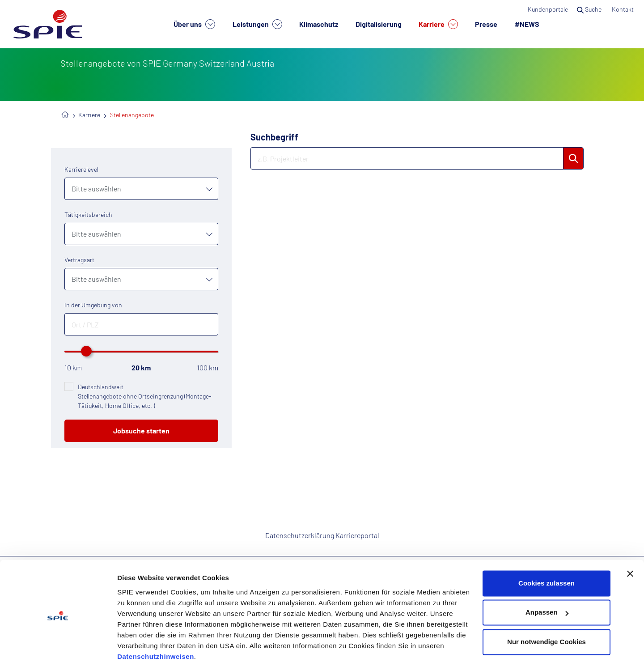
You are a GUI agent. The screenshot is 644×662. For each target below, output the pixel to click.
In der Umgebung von (93, 305)
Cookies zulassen (547, 546)
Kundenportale (548, 9)
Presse (486, 24)
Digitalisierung (379, 24)
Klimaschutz (319, 24)
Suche (590, 9)
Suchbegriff (274, 137)
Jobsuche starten (141, 431)
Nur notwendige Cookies (547, 605)
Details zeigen (140, 644)
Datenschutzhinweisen (156, 620)
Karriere (438, 24)
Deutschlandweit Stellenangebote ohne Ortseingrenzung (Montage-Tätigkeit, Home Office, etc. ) (144, 396)
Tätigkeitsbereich (88, 214)
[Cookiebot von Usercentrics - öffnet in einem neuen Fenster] (58, 645)
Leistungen (257, 24)
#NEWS (527, 24)
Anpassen (547, 575)
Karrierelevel (81, 169)
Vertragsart (79, 260)
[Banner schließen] (630, 537)
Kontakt (623, 9)
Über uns (194, 24)
